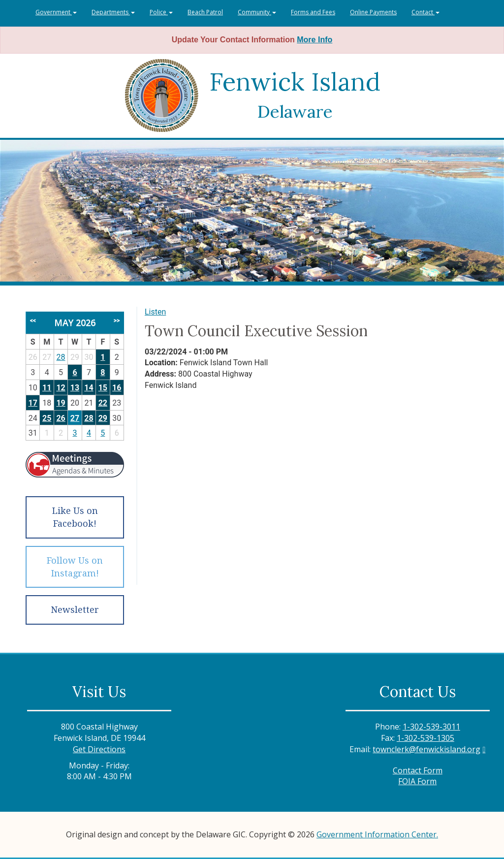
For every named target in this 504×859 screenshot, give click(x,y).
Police (161, 12)
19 (61, 403)
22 (103, 403)
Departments (113, 12)
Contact (425, 12)
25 (47, 418)
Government (56, 12)
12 (61, 388)
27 (75, 418)
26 (61, 418)
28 (61, 357)
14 (89, 388)
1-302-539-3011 (431, 727)
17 (33, 403)
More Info (315, 40)
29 (103, 418)
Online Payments (373, 12)
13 (75, 388)
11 (47, 388)
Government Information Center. (377, 834)
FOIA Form (417, 781)
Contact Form (418, 770)
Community (257, 12)
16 (117, 388)
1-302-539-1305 (425, 738)
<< (33, 320)
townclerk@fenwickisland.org (426, 749)
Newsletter (75, 610)
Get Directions (99, 749)
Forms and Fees (313, 12)
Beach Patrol (205, 12)
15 (103, 388)
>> (117, 320)
